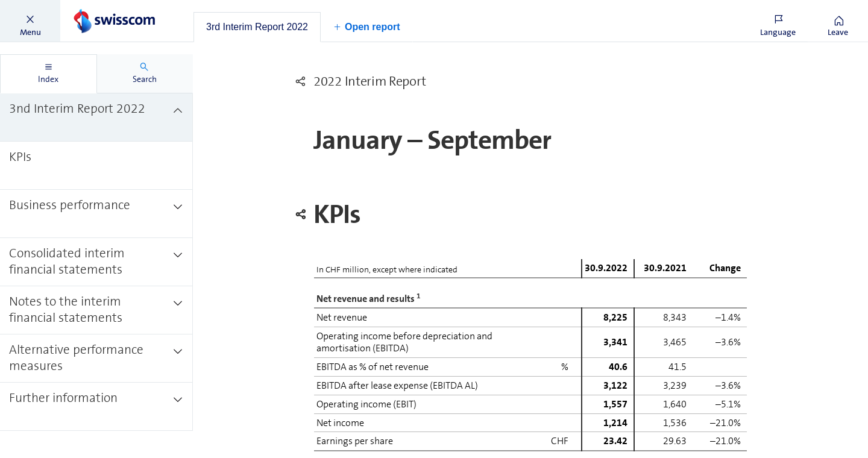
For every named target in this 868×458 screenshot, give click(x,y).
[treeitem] (96, 118)
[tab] (257, 27)
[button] (30, 21)
